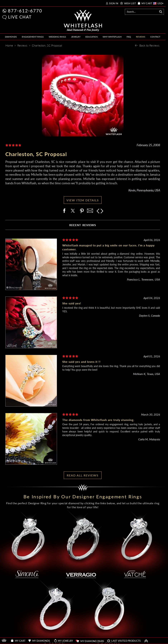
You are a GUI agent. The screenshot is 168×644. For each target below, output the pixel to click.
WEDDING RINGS (57, 37)
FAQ (129, 37)
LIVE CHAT (20, 17)
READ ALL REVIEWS (83, 475)
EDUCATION (92, 37)
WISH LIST (130, 4)
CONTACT (155, 37)
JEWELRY (76, 37)
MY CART (147, 4)
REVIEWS (141, 37)
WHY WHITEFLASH (112, 37)
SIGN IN (114, 4)
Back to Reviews (149, 45)
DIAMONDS (11, 37)
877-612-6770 (25, 11)
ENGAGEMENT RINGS (33, 37)
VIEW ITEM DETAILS (83, 200)
